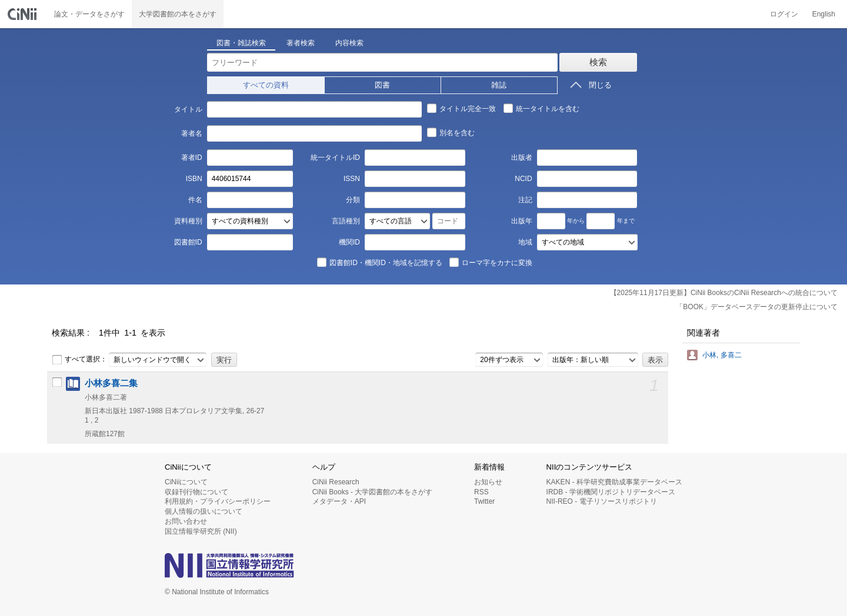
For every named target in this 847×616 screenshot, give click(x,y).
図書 (382, 85)
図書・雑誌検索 (241, 43)
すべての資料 (266, 85)
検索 (598, 62)
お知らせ (488, 482)
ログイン (784, 14)
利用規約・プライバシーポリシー (218, 501)
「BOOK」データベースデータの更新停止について (757, 307)
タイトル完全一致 (461, 108)
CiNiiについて (186, 482)
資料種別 (188, 221)
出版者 (522, 158)
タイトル (188, 109)
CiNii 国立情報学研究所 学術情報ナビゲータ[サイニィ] (24, 14)
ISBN (194, 179)
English (824, 14)
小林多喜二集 (111, 383)
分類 (353, 200)
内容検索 (349, 43)
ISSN (352, 179)
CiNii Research (336, 482)
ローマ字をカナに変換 (491, 262)
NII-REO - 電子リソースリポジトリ (602, 501)
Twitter (484, 501)
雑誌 (499, 85)
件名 (195, 200)
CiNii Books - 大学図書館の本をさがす (373, 492)
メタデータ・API (339, 501)
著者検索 (301, 43)
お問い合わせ (186, 521)
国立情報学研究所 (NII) (201, 531)
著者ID (192, 158)
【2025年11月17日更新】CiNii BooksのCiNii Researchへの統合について (724, 293)
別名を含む (451, 132)
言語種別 (346, 221)
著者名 (192, 133)
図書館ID (188, 242)
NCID (523, 179)
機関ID (349, 242)
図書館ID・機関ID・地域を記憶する (379, 262)
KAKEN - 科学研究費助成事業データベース (614, 482)
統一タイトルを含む (541, 108)
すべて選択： (79, 360)
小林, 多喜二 (722, 355)
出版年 (522, 221)
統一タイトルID (335, 158)
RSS (481, 492)
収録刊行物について (196, 492)
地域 (525, 242)
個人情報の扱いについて (204, 511)
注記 (525, 200)
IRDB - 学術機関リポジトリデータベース (611, 492)
